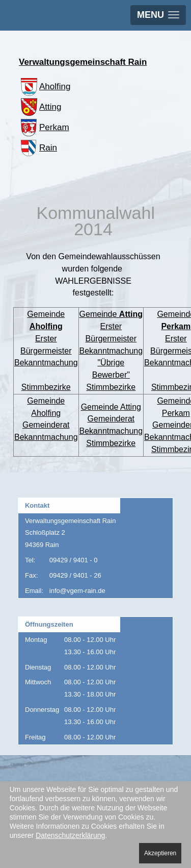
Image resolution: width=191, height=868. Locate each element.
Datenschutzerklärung (70, 835)
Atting (40, 107)
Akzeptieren (160, 853)
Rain (38, 148)
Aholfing (45, 86)
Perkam (44, 127)
